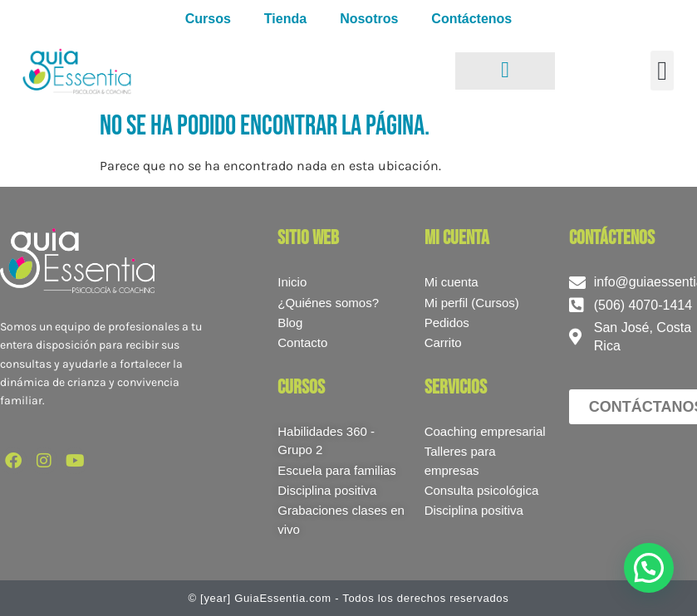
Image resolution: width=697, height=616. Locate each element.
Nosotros (369, 19)
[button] (662, 71)
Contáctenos (471, 19)
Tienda (285, 19)
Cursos (208, 19)
